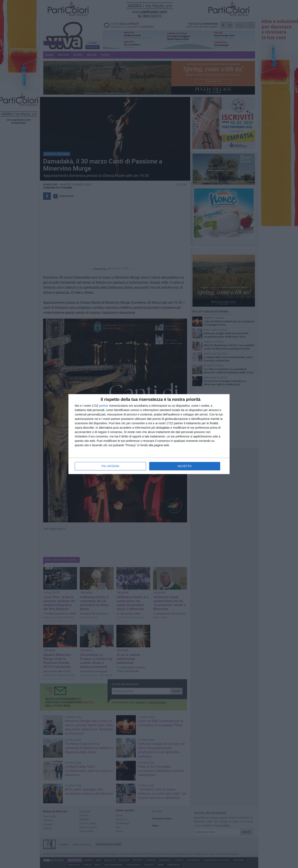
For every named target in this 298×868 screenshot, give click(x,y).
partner (104, 406)
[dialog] (149, 434)
